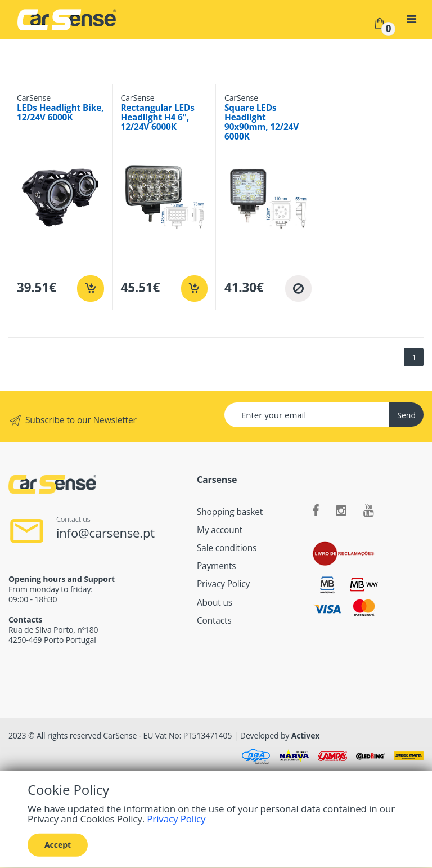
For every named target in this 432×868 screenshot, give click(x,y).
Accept (58, 845)
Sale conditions (227, 548)
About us (215, 603)
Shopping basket (230, 512)
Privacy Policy (223, 584)
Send (406, 415)
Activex (306, 735)
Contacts (214, 621)
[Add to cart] (90, 288)
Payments (217, 566)
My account (220, 530)
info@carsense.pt (105, 533)
